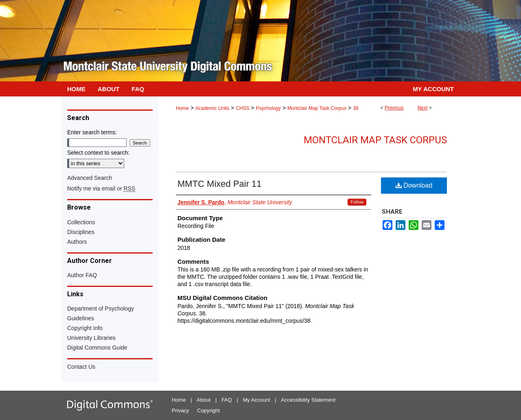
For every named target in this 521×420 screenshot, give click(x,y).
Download (414, 185)
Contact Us (81, 367)
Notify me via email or (101, 188)
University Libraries (91, 338)
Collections (81, 222)
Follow (357, 202)
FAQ (227, 400)
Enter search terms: (92, 132)
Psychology (268, 108)
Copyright (208, 410)
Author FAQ (82, 275)
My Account (257, 400)
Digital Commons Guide (97, 348)
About (204, 400)
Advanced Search (90, 178)
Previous (394, 108)
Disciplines (81, 232)
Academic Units (212, 108)
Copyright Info (85, 328)
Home (182, 108)
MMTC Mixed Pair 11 (220, 184)
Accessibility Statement (308, 400)
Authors (77, 242)
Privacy (181, 410)
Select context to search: (98, 153)
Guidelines (81, 318)
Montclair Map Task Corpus (317, 108)
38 (356, 108)
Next (423, 108)
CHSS (242, 108)
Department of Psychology (101, 308)
